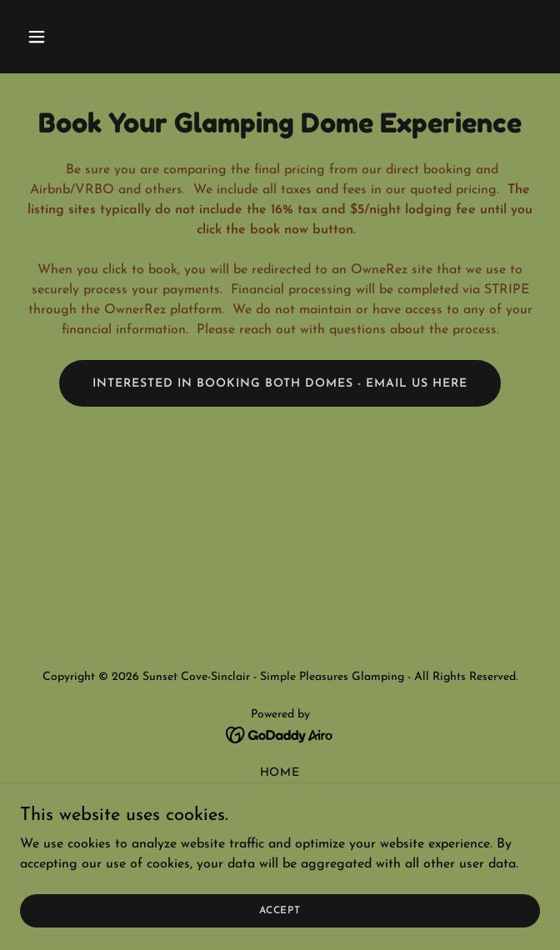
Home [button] (280, 773)
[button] (80, 37)
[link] (280, 734)
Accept (280, 910)
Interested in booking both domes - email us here (280, 384)
